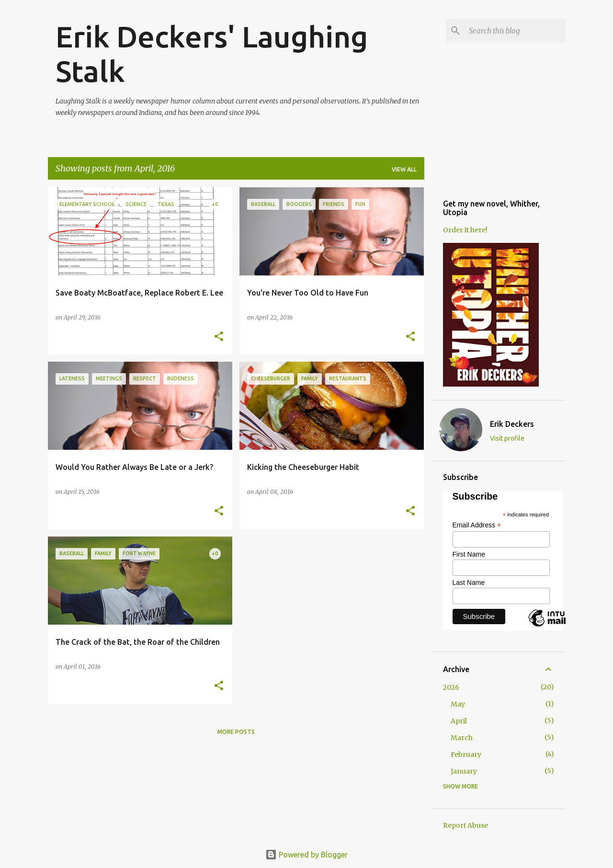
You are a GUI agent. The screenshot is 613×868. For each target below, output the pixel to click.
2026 (451, 687)
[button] (219, 337)
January (464, 771)
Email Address (477, 525)
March (462, 738)
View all (404, 169)
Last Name (469, 582)
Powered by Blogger (306, 855)
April (459, 721)
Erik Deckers (512, 424)
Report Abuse (465, 825)
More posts (236, 732)
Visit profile (507, 438)
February (466, 754)
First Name (469, 554)
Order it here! (465, 230)
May (458, 704)
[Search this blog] (515, 31)
